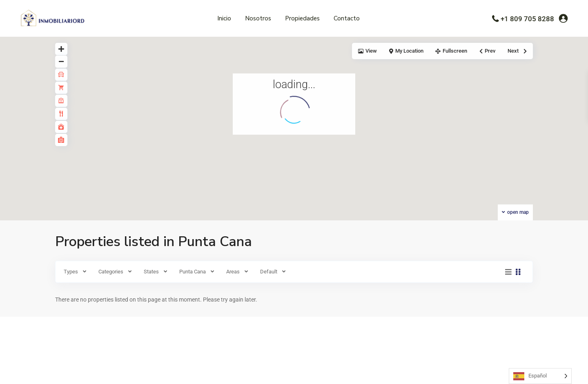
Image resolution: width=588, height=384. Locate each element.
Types (71, 272)
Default (269, 272)
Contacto (347, 18)
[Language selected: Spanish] (540, 376)
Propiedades (302, 18)
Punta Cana (193, 272)
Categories (111, 272)
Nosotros (258, 18)
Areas (233, 272)
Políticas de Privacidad (498, 371)
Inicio (224, 18)
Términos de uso (448, 371)
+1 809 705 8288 (527, 19)
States (151, 272)
